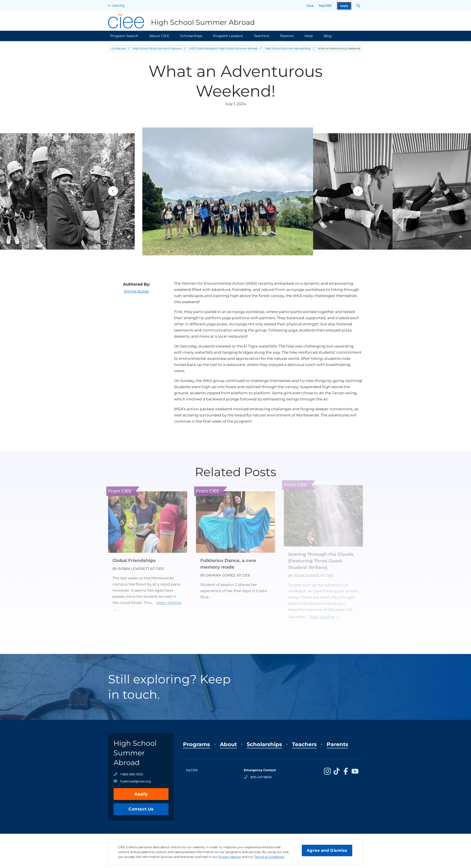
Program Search (124, 36)
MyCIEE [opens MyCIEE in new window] (325, 6)
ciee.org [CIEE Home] (118, 5)
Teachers (262, 36)
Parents (287, 36)
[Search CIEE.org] (358, 6)
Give (310, 6)
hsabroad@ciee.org (136, 781)
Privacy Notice (230, 857)
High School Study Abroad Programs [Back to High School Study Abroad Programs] (157, 48)
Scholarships (191, 36)
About (228, 744)
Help (309, 36)
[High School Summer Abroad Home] (181, 21)
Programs (197, 744)
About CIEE (159, 36)
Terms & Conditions (269, 857)
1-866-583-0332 (132, 774)
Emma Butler (137, 291)
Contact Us (141, 809)
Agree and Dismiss (327, 850)
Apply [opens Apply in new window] (344, 6)
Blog (328, 36)
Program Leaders (228, 36)
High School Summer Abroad (135, 753)
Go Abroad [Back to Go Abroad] (119, 48)
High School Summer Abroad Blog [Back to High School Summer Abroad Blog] (288, 48)
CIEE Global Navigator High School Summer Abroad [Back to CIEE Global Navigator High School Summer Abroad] (223, 48)
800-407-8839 (261, 777)
